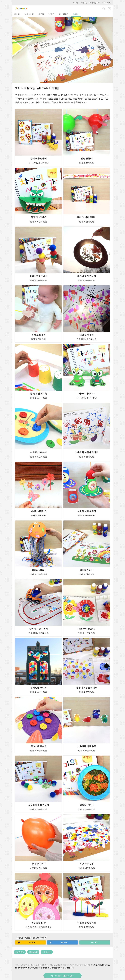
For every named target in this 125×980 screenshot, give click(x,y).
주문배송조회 (95, 3)
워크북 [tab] (41, 14)
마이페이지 (106, 3)
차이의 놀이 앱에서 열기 (62, 976)
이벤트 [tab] (51, 14)
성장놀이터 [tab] (29, 14)
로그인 (75, 3)
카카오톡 (27, 942)
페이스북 (59, 942)
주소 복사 (95, 942)
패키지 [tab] (17, 14)
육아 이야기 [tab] (64, 14)
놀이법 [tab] (76, 14)
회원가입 (84, 3)
